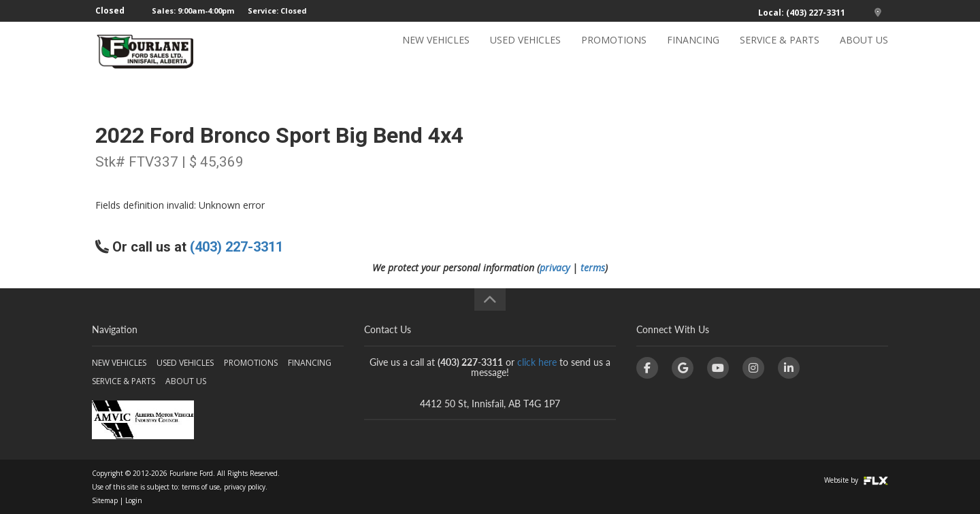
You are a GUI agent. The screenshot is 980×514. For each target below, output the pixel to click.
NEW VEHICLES (436, 52)
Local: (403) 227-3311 (802, 13)
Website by (856, 480)
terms (593, 268)
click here (537, 362)
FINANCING (693, 52)
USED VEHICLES (525, 52)
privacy (555, 268)
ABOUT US (864, 52)
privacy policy (245, 487)
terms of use (201, 487)
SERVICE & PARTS (780, 52)
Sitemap (105, 500)
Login (134, 500)
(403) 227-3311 (236, 247)
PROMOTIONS (614, 52)
